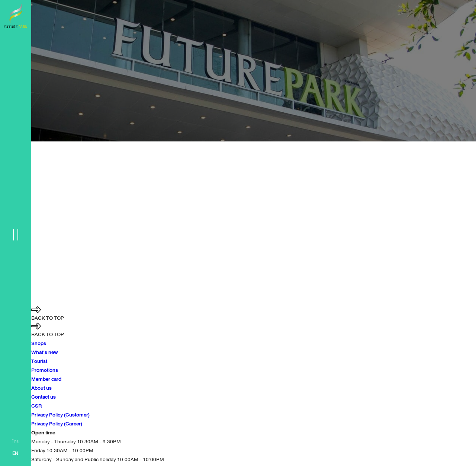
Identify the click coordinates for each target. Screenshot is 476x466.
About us (41, 388)
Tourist (39, 361)
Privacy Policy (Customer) (60, 415)
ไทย (16, 442)
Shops (39, 343)
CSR (36, 406)
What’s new (45, 352)
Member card (46, 379)
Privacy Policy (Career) (57, 424)
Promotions (45, 370)
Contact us (44, 397)
